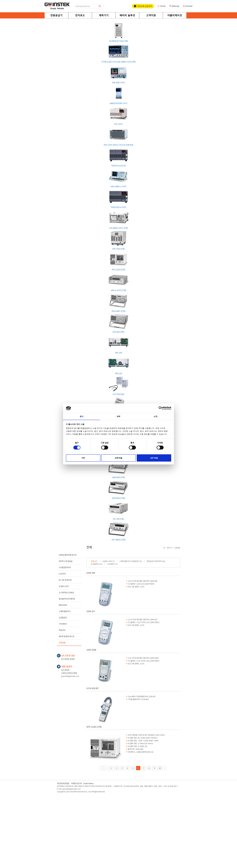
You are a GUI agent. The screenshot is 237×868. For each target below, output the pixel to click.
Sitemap (175, 6)
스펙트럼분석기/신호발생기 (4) (131, 561)
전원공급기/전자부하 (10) (156, 561)
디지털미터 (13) (97, 564)
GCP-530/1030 (118, 386)
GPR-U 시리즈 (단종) (118, 282)
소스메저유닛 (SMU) (66, 592)
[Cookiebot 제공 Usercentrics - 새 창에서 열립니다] (160, 408)
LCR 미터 (62, 574)
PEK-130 (118, 365)
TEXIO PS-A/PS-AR (118, 157)
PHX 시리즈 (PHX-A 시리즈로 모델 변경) (118, 136)
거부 (83, 458)
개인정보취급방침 (63, 783)
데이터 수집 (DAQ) (66, 561)
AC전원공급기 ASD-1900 (118, 33)
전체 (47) (94, 561)
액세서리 (62, 630)
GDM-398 (91, 573)
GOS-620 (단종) (118, 323)
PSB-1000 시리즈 (118, 74)
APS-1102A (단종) (118, 261)
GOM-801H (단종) (118, 490)
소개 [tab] (155, 416)
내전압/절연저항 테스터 (68, 555)
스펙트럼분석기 (65, 611)
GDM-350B (91, 650)
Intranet (189, 6)
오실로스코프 (64, 586)
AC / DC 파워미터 (65, 580)
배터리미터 (63, 605)
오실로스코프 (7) (109, 561)
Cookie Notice (88, 783)
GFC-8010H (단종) (118, 531)
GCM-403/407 (93, 688)
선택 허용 (118, 458)
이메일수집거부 (76, 783)
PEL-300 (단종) (118, 510)
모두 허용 (154, 458)
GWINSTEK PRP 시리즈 (118, 95)
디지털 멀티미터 (65, 567)
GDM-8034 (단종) (118, 469)
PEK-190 (118, 344)
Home (163, 6)
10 (160, 768)
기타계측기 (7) (113, 564)
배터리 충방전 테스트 (67, 636)
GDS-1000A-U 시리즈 (118, 178)
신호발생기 (63, 618)
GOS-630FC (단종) (118, 303)
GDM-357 (91, 611)
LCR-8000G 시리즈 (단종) (118, 220)
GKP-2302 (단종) (118, 240)
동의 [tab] (82, 416)
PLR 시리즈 (118, 116)
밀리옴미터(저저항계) (67, 599)
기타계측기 (63, 624)
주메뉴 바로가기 (0, 0)
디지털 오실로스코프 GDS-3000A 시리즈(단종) (118, 53)
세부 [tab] (118, 416)
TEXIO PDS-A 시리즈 (118, 199)
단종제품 (62, 643)
